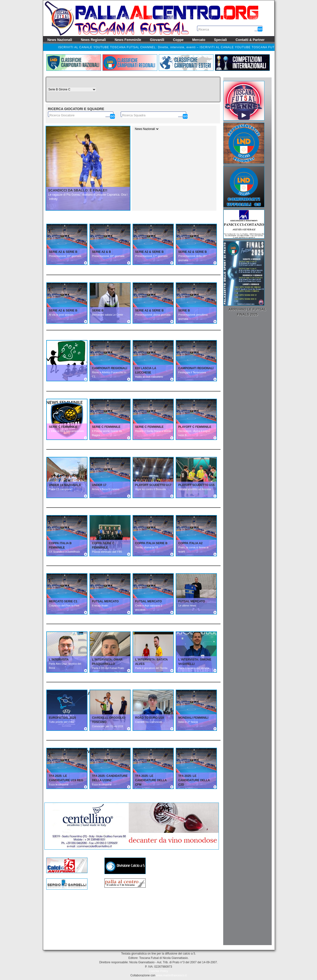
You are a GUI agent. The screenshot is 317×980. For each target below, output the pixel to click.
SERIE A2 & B (102, 252)
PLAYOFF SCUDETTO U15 (196, 485)
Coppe (178, 40)
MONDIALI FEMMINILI (193, 718)
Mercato (199, 40)
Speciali (220, 40)
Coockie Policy (159, 971)
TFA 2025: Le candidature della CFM (151, 780)
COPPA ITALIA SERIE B (151, 543)
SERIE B (98, 311)
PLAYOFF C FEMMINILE (195, 427)
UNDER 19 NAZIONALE (65, 485)
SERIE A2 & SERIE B (63, 252)
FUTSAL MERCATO (105, 601)
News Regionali (93, 40)
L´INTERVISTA (59, 660)
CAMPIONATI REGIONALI (110, 368)
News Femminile (128, 40)
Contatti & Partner (250, 40)
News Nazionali (60, 40)
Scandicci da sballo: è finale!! (78, 190)
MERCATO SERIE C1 (63, 601)
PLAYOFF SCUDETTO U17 (153, 485)
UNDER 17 (99, 485)
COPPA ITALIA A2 (190, 543)
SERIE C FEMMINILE (63, 427)
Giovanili (157, 40)
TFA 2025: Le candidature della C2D (194, 780)
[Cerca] (112, 116)
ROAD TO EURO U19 (150, 718)
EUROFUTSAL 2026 (63, 718)
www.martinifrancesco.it (171, 975)
